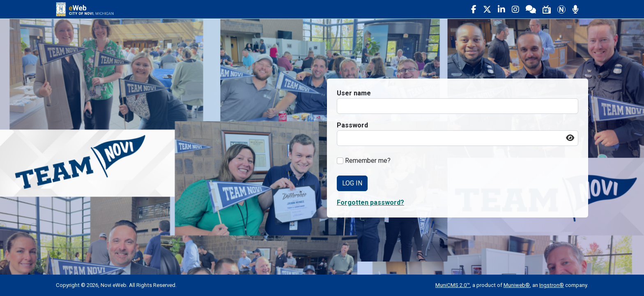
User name (354, 93)
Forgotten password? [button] (370, 202)
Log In (352, 183)
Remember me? (368, 161)
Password (352, 125)
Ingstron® (552, 285)
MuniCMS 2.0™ (453, 285)
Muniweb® (517, 285)
